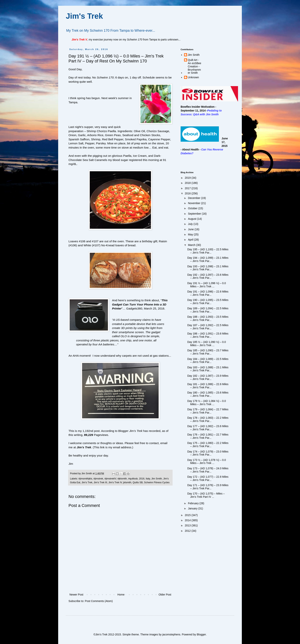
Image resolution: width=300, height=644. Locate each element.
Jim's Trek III (100, 482)
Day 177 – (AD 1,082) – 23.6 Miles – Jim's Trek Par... (208, 428)
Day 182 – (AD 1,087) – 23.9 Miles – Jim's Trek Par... (208, 377)
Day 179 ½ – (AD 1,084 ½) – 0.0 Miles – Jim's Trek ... (207, 403)
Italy (148, 479)
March (192, 245)
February (194, 503)
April (191, 240)
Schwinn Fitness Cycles (157, 482)
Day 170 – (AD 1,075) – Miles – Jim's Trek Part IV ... (206, 495)
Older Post (165, 595)
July (191, 224)
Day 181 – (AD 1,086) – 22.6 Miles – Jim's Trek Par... (208, 386)
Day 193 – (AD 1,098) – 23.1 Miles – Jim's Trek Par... (208, 268)
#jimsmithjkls (85, 479)
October (193, 208)
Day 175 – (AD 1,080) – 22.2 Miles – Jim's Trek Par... (208, 445)
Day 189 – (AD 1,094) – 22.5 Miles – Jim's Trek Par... (208, 310)
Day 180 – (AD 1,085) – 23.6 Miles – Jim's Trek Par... (208, 394)
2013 (188, 525)
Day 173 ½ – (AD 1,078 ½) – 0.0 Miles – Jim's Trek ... (207, 462)
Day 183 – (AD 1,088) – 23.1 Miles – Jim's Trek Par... (208, 369)
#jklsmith (122, 479)
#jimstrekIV (110, 479)
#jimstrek (98, 479)
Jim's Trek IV (115, 482)
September (195, 214)
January (193, 508)
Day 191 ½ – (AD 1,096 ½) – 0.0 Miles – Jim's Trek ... (207, 285)
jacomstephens (171, 634)
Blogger (201, 634)
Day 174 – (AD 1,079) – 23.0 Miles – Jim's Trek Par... (208, 453)
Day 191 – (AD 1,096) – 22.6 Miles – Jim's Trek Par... (208, 293)
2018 (188, 183)
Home (121, 595)
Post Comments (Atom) (99, 601)
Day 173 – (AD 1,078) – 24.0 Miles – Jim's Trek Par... (208, 470)
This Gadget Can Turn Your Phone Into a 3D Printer (140, 304)
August (192, 219)
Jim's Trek (84, 16)
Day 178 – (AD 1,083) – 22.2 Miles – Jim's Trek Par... (208, 419)
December (194, 198)
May (191, 234)
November (194, 203)
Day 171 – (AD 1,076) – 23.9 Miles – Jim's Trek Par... (208, 487)
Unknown (193, 77)
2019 (188, 178)
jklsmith (127, 482)
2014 (188, 520)
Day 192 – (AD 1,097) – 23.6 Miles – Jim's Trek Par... (208, 276)
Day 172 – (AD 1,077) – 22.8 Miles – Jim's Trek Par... (208, 478)
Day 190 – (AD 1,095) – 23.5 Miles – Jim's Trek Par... (208, 302)
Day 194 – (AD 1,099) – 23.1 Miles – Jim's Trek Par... (208, 259)
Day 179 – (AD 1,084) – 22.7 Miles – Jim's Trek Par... (208, 411)
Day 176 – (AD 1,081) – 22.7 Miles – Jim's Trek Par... (208, 436)
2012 (188, 531)
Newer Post (76, 595)
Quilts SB (138, 482)
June (191, 229)
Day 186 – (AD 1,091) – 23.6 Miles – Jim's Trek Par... (208, 335)
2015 (188, 515)
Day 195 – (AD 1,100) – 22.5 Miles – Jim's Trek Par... (208, 251)
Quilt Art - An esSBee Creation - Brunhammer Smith (195, 66)
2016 (142, 479)
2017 (188, 188)
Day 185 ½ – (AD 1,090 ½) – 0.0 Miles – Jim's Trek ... (207, 344)
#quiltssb (133, 479)
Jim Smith (157, 479)
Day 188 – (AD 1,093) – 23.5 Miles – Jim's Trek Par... (208, 318)
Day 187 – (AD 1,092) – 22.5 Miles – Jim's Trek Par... (208, 327)
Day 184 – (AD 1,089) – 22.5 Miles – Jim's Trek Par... (208, 361)
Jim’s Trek (84, 447)
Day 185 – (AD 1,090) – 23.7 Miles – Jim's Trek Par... (208, 352)
